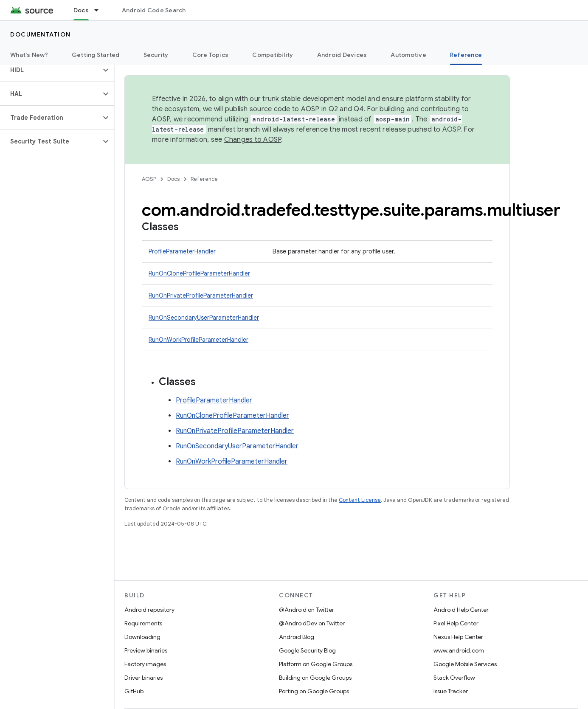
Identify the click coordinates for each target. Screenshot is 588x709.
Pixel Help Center (456, 623)
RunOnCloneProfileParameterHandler (199, 273)
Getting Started (96, 55)
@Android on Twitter (307, 610)
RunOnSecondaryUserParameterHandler (204, 318)
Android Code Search (154, 10)
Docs (173, 179)
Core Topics (211, 55)
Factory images (145, 664)
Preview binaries (146, 650)
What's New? (29, 55)
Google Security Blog (307, 650)
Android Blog (297, 637)
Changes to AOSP (253, 140)
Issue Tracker (451, 691)
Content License (360, 500)
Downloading (142, 637)
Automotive (408, 55)
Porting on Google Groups (314, 691)
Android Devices (342, 55)
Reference (204, 179)
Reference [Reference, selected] (466, 55)
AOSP (149, 179)
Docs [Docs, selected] (81, 10)
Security (156, 55)
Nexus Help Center (458, 637)
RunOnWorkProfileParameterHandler (198, 340)
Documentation (41, 34)
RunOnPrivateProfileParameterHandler (201, 295)
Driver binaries (143, 678)
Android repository (149, 610)
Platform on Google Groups (316, 664)
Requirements (143, 623)
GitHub (134, 691)
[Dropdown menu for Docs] (100, 10)
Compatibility (273, 55)
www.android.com (459, 650)
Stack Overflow (454, 678)
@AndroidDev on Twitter (312, 623)
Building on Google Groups (315, 678)
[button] (50, 70)
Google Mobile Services (465, 664)
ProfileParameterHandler (182, 251)
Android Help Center (461, 610)
